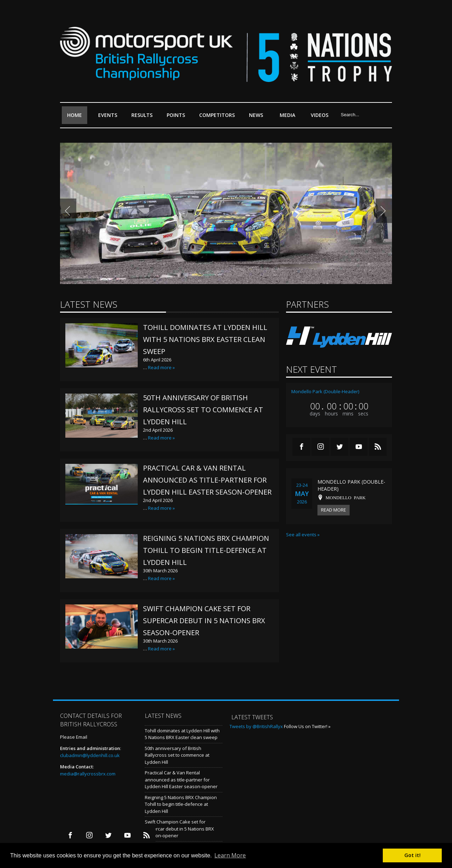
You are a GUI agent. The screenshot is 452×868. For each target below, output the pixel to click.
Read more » (161, 367)
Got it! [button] (412, 855)
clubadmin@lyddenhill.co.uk (90, 755)
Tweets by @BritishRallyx (256, 726)
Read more (334, 510)
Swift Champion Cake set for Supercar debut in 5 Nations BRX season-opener (204, 621)
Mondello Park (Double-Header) (325, 391)
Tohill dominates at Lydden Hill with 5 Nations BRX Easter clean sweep (205, 339)
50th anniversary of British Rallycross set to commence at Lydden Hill (203, 410)
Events (109, 118)
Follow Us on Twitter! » (307, 726)
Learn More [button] (230, 855)
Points (178, 118)
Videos (320, 115)
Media (287, 115)
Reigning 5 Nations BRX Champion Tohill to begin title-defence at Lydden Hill (206, 550)
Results (144, 118)
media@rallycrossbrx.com (88, 774)
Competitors (217, 115)
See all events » (303, 535)
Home (75, 115)
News (256, 115)
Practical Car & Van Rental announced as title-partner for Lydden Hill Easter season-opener (207, 480)
